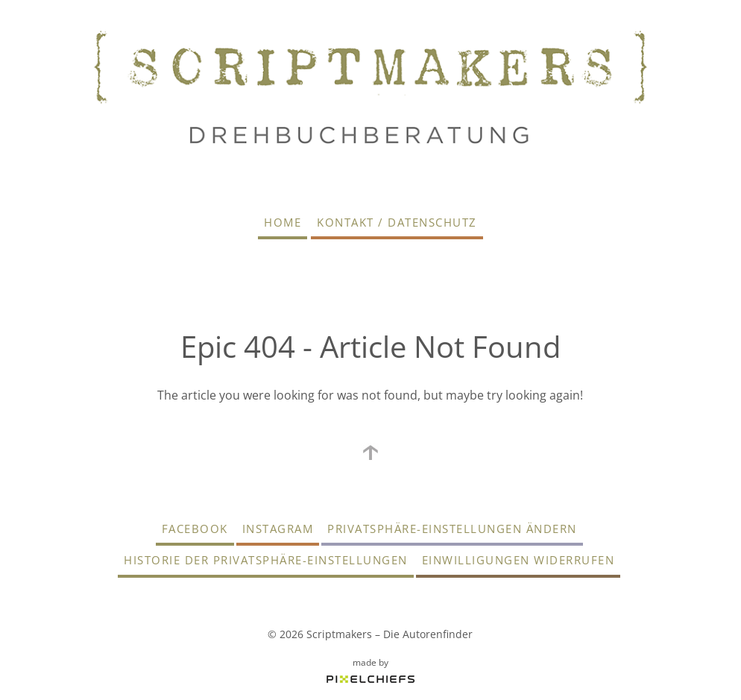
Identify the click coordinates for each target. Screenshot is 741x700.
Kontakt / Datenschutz (397, 222)
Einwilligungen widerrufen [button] (518, 560)
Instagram (278, 529)
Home (283, 222)
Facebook (195, 529)
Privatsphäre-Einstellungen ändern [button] (452, 529)
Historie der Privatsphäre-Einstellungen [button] (266, 560)
